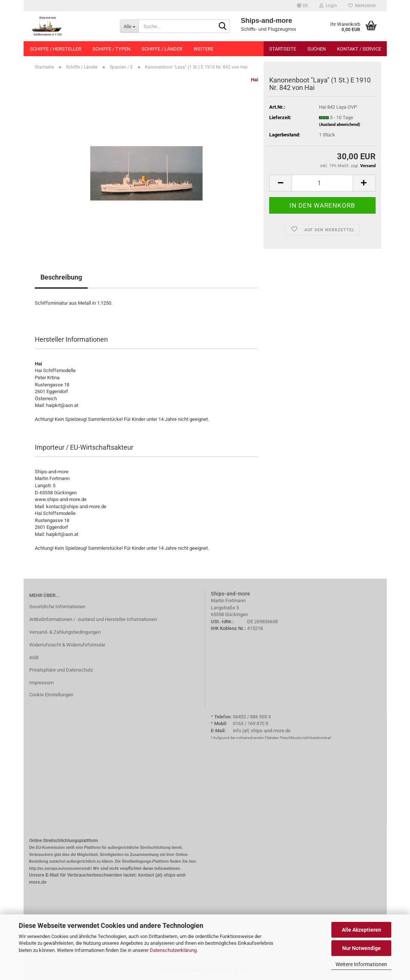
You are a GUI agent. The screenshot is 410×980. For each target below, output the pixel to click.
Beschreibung (61, 277)
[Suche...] (129, 26)
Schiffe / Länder (162, 49)
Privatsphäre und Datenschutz (61, 670)
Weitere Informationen (361, 964)
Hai (254, 80)
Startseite (283, 49)
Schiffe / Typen (111, 49)
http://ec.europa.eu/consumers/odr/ (60, 869)
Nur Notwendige (362, 948)
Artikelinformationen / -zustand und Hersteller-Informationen (93, 619)
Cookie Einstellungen (51, 695)
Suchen (317, 49)
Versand (368, 166)
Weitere (204, 49)
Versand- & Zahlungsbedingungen (65, 632)
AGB (34, 658)
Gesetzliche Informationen (57, 607)
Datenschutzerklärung (173, 950)
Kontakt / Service (359, 49)
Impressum (41, 683)
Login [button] (328, 6)
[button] (303, 6)
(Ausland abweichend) (340, 125)
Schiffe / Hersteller (56, 49)
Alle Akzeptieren (362, 930)
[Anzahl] (322, 183)
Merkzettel (362, 6)
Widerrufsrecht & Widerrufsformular (67, 645)
